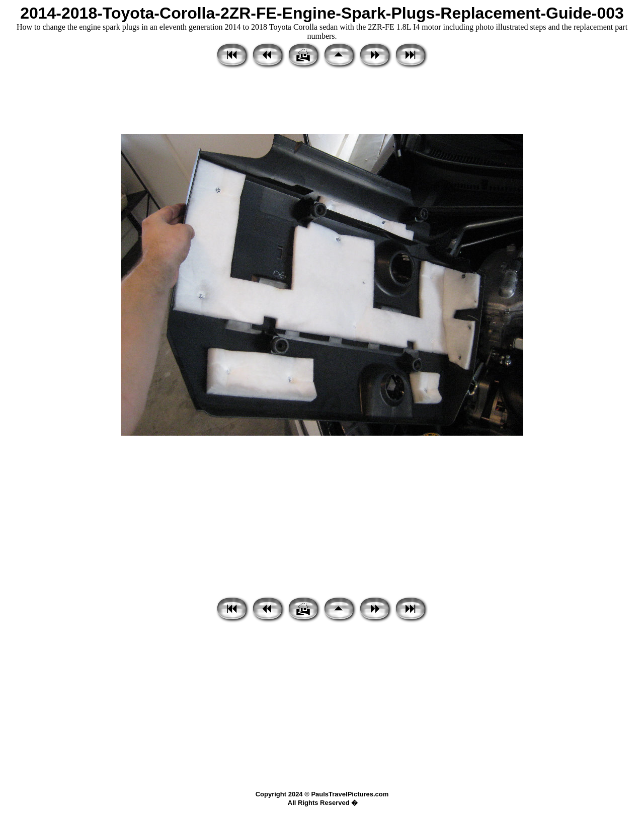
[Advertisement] (322, 102)
